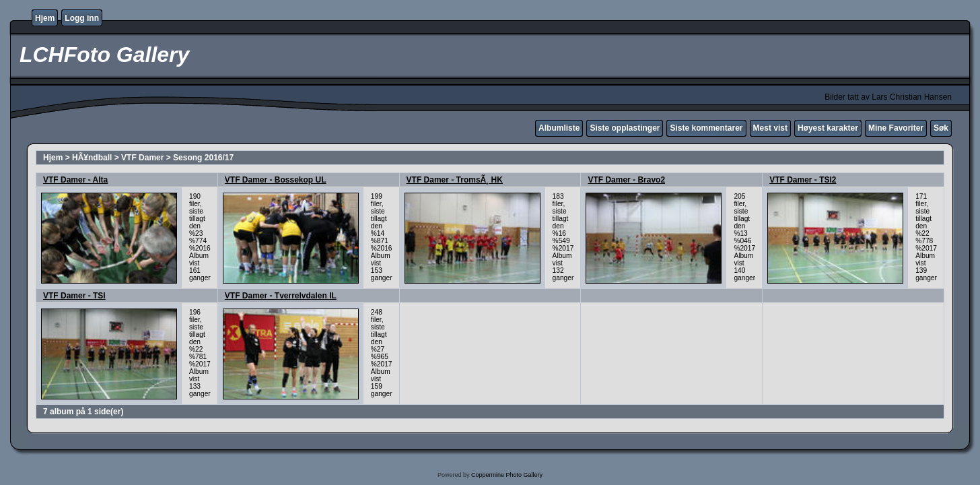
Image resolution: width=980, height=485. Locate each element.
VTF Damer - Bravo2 (626, 180)
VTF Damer (142, 158)
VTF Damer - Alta (75, 180)
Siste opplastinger (625, 128)
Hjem (45, 18)
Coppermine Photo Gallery (507, 475)
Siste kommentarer (706, 128)
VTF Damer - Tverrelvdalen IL (281, 296)
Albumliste (559, 128)
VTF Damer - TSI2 (803, 180)
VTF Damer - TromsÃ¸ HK (455, 180)
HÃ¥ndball (92, 158)
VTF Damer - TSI (74, 296)
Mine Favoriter (896, 128)
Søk (941, 128)
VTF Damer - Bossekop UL (276, 180)
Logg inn (82, 18)
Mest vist (770, 128)
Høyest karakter (828, 128)
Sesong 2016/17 (203, 158)
